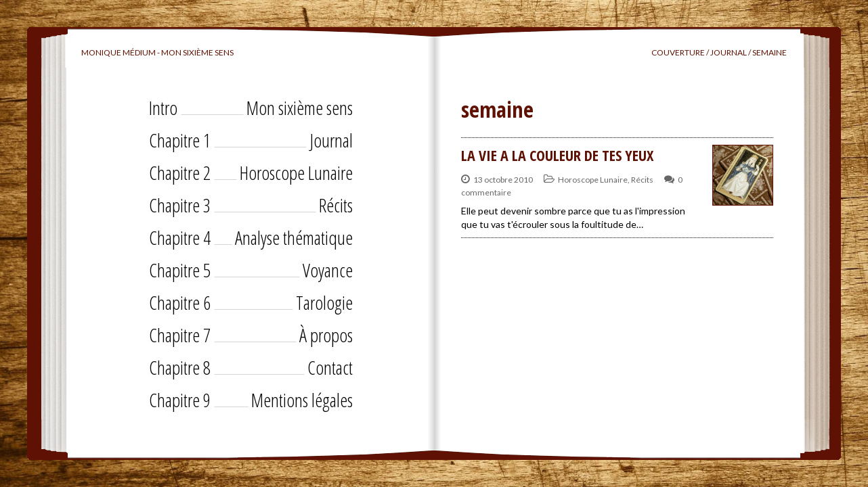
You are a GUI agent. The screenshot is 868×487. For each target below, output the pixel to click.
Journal (331, 140)
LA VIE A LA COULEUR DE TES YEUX (557, 155)
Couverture (678, 52)
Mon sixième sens (300, 108)
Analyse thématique (294, 237)
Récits (336, 205)
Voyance (328, 270)
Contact (330, 367)
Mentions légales (302, 400)
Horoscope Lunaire (296, 172)
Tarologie (324, 302)
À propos (326, 335)
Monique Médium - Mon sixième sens (157, 52)
